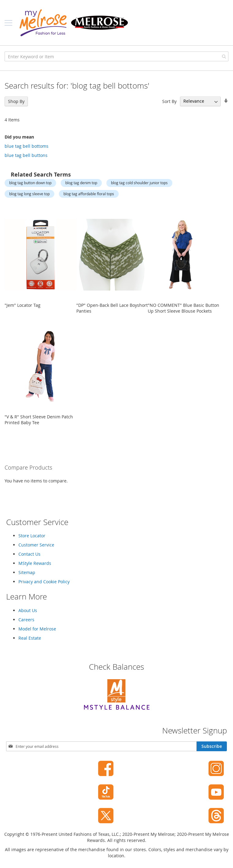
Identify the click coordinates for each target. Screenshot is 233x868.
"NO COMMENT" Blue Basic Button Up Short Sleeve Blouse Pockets (183, 308)
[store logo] (74, 23)
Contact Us (29, 554)
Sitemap (27, 572)
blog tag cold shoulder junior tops (139, 183)
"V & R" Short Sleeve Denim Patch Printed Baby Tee (39, 420)
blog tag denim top (81, 183)
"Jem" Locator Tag (23, 305)
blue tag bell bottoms (27, 146)
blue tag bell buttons (26, 155)
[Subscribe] (212, 746)
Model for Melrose (37, 629)
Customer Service (36, 545)
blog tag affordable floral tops (89, 194)
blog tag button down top (30, 183)
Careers (26, 620)
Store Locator (32, 536)
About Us (28, 610)
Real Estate (30, 638)
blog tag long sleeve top (29, 194)
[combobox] (116, 56)
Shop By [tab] (16, 101)
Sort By (169, 101)
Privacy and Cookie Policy (44, 582)
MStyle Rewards (35, 563)
